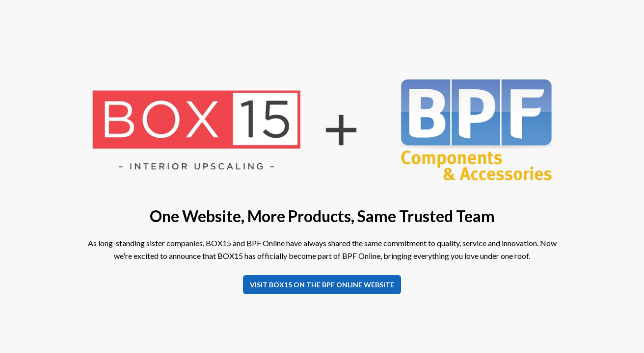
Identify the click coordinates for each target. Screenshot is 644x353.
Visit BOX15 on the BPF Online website (322, 285)
